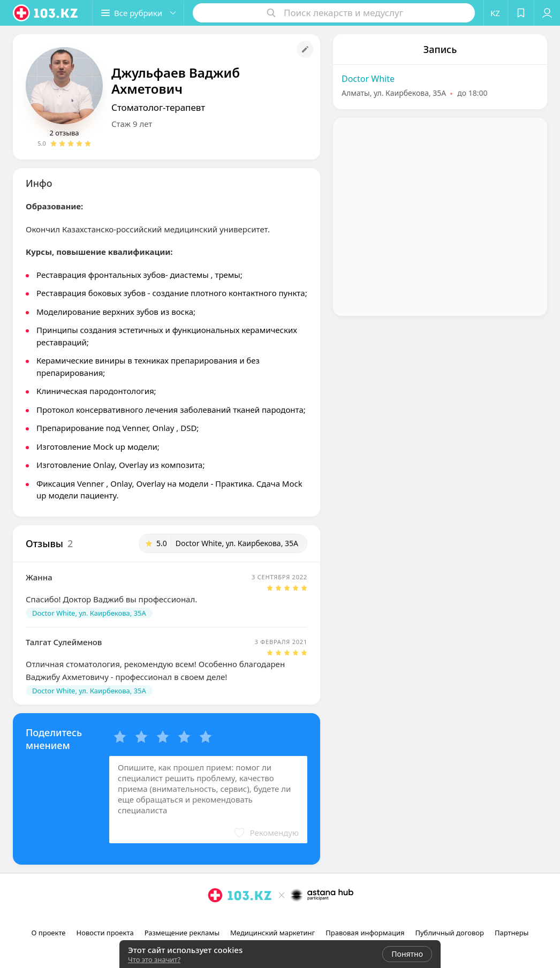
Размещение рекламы (182, 933)
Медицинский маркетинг (273, 933)
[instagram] (266, 919)
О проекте (49, 933)
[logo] (46, 13)
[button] (138, 13)
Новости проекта (105, 933)
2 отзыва (64, 133)
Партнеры (512, 933)
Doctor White (368, 79)
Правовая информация (365, 933)
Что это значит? (154, 959)
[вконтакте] (296, 919)
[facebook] (281, 919)
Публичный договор (449, 933)
